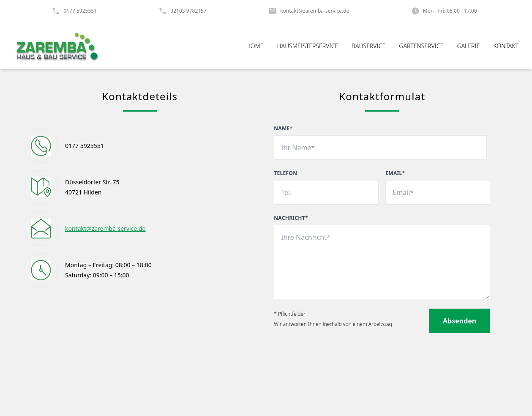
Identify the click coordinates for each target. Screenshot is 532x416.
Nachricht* (291, 218)
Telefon (285, 173)
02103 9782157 (188, 11)
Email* (395, 173)
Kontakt (506, 46)
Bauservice (368, 46)
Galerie (468, 46)
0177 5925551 (80, 11)
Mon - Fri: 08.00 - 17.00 (450, 11)
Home (255, 46)
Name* (283, 129)
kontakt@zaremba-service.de (315, 11)
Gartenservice (421, 46)
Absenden (460, 321)
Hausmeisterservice (308, 46)
